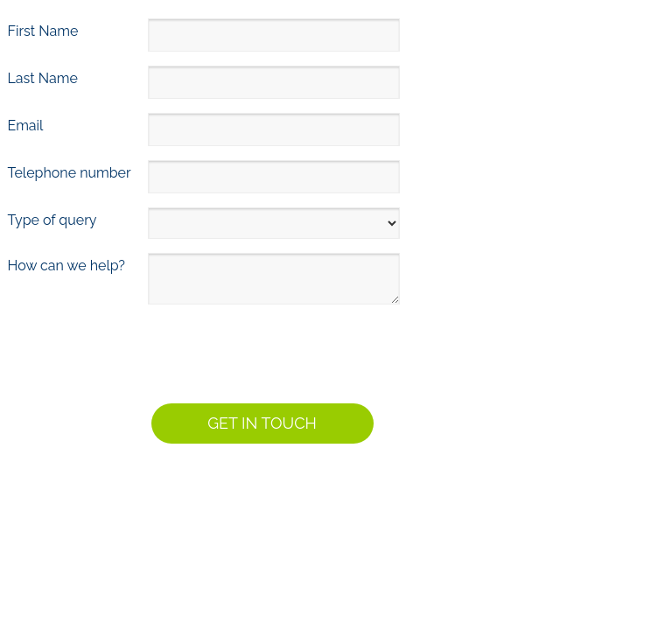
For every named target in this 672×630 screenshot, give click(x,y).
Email (26, 126)
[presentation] (139, 351)
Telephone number (70, 173)
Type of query (52, 220)
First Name (43, 31)
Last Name (43, 78)
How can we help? (66, 266)
